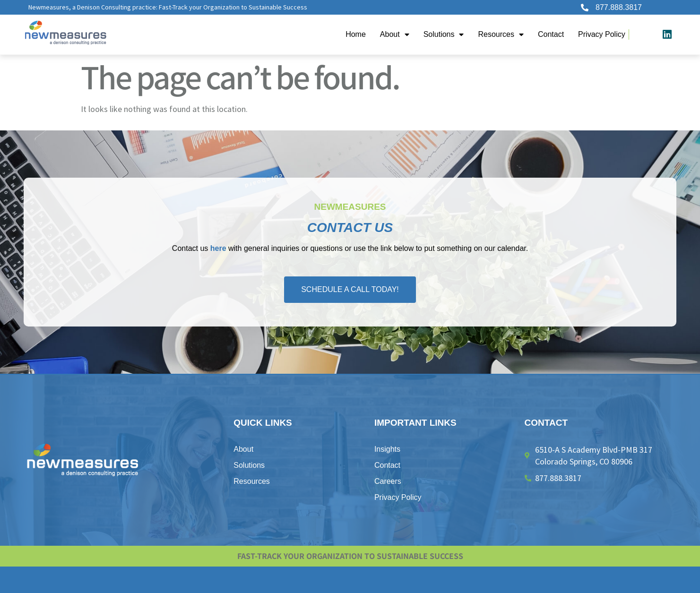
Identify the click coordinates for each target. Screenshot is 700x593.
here (218, 248)
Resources (501, 34)
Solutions (444, 34)
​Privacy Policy (602, 34)
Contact (551, 34)
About (395, 34)
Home (356, 34)
